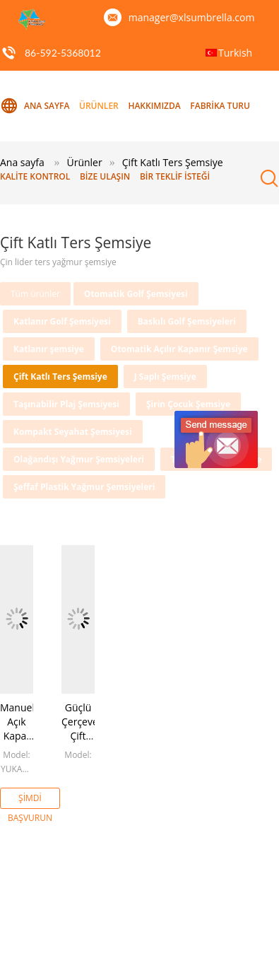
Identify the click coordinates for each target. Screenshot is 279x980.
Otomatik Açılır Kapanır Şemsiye (179, 349)
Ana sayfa (35, 106)
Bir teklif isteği (175, 176)
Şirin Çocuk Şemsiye (188, 404)
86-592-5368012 (63, 53)
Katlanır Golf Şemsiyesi (62, 321)
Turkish (235, 53)
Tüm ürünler (35, 294)
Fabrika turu (220, 106)
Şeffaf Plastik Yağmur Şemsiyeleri (84, 487)
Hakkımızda (154, 106)
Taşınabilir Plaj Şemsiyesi (66, 404)
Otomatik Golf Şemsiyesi (136, 294)
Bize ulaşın (105, 176)
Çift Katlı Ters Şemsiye (60, 377)
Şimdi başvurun (30, 800)
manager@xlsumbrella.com (192, 17)
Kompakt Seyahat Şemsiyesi (73, 432)
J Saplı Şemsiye (165, 377)
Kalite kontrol (35, 176)
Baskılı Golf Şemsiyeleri (187, 321)
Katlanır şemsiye (49, 349)
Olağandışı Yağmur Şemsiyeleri (79, 459)
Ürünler (99, 106)
